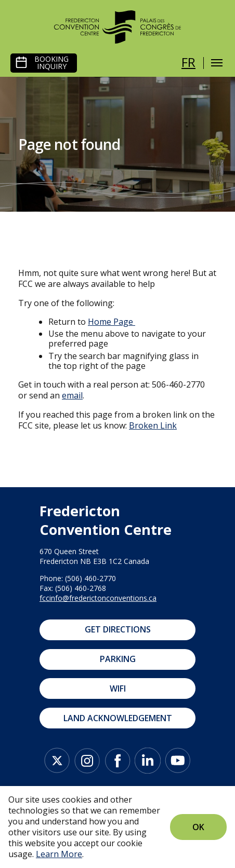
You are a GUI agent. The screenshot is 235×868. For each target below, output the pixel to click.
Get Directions (118, 629)
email (72, 395)
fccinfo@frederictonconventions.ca (98, 598)
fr (188, 62)
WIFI (118, 688)
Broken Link (153, 425)
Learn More (59, 854)
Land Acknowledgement (118, 718)
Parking (118, 659)
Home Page (110, 322)
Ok (198, 827)
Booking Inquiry (51, 63)
